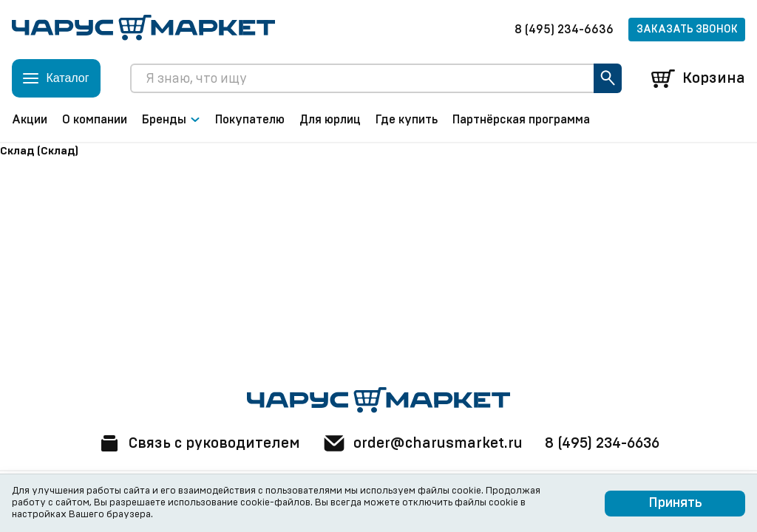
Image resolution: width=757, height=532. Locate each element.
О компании (95, 120)
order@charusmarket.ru (422, 443)
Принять (675, 503)
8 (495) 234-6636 (564, 30)
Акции (30, 120)
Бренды (171, 120)
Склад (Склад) (39, 151)
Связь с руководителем (199, 443)
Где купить (407, 120)
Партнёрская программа (521, 120)
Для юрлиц (330, 120)
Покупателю (250, 120)
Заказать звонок (687, 30)
